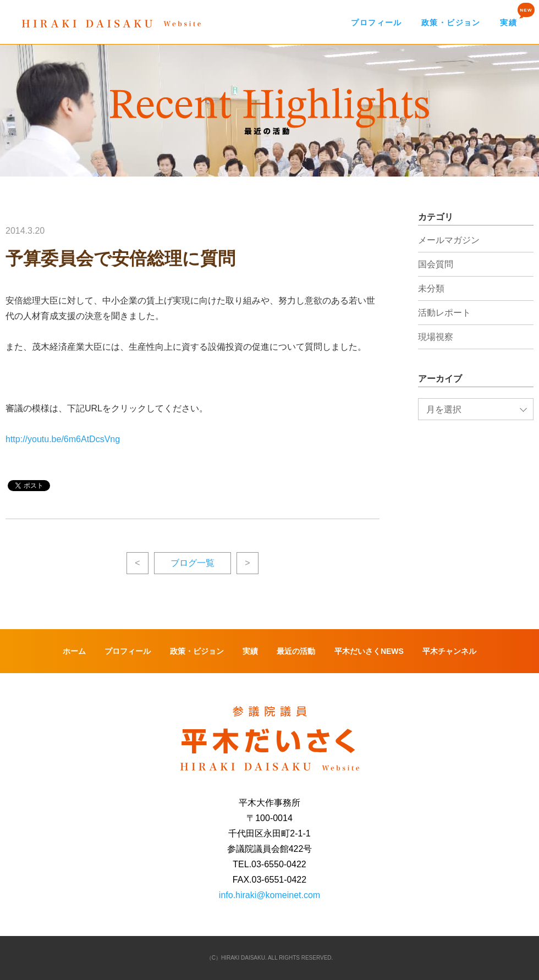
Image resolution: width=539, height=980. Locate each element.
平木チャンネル (449, 651)
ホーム (74, 651)
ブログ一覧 (193, 563)
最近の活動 (296, 651)
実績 (508, 23)
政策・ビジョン (451, 23)
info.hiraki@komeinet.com (269, 895)
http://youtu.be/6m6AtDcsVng (63, 439)
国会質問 (436, 264)
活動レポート (444, 313)
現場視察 (436, 337)
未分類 (431, 288)
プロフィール (376, 23)
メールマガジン (449, 240)
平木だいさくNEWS (369, 651)
